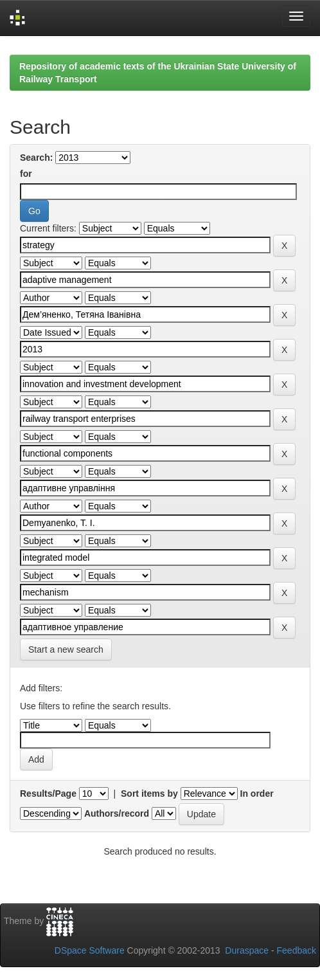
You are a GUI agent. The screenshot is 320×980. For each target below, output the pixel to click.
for (26, 174)
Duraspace (247, 950)
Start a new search (66, 649)
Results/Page (48, 794)
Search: (36, 158)
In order (257, 794)
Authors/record (117, 813)
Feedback (297, 950)
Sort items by (149, 794)
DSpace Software (90, 950)
